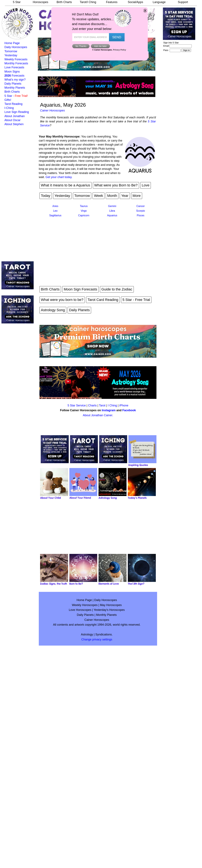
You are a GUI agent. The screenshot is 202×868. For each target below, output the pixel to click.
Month (112, 196)
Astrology (87, 634)
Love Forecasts (14, 67)
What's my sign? (15, 80)
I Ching (112, 405)
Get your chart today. (59, 177)
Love (146, 185)
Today (46, 196)
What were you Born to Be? (116, 185)
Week (99, 196)
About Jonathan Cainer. (98, 415)
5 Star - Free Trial (136, 300)
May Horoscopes (111, 605)
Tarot (102, 405)
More (137, 196)
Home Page (12, 43)
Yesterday (11, 55)
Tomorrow (11, 51)
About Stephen (14, 124)
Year (125, 196)
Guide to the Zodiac (117, 289)
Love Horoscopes (80, 610)
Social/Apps (135, 2)
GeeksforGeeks (99, 36)
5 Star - (16, 96)
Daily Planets (13, 84)
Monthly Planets (15, 88)
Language (159, 2)
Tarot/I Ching (88, 2)
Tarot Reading (14, 104)
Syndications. (104, 634)
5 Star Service (77, 405)
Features (112, 2)
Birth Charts (64, 2)
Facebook (129, 410)
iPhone (124, 405)
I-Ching (9, 108)
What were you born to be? (62, 300)
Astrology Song (53, 310)
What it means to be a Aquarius (66, 185)
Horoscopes (41, 2)
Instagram (109, 410)
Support (183, 2)
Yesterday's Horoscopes (109, 610)
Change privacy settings (97, 639)
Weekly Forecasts (16, 59)
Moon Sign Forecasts (80, 289)
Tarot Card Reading (103, 300)
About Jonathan (15, 116)
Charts (92, 405)
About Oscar (13, 120)
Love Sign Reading (17, 112)
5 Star (17, 2)
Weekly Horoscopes (85, 605)
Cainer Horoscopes (52, 110)
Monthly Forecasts (16, 63)
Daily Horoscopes (16, 47)
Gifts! (8, 100)
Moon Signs (12, 72)
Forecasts (14, 76)
